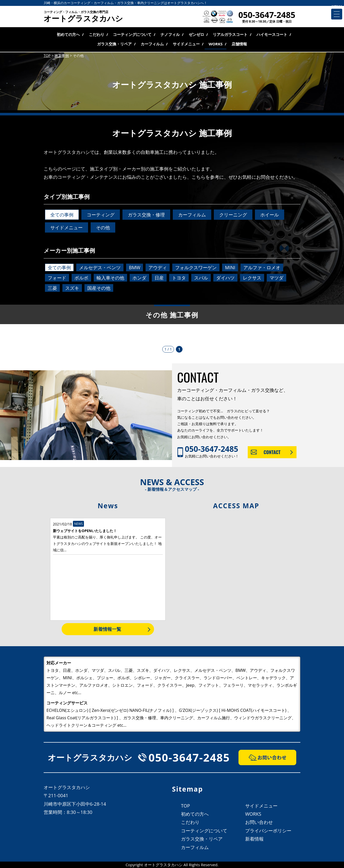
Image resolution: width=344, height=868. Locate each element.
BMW (135, 267)
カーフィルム (152, 44)
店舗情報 (239, 44)
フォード (57, 278)
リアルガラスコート (230, 34)
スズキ (72, 288)
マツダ (276, 278)
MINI (230, 267)
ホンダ (139, 278)
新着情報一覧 (107, 629)
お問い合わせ (259, 822)
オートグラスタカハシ (83, 17)
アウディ (158, 267)
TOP (185, 806)
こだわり (97, 34)
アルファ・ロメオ (262, 267)
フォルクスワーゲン (196, 267)
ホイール (270, 215)
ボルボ (81, 278)
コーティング (101, 215)
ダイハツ (225, 278)
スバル (201, 278)
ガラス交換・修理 (146, 215)
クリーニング (233, 215)
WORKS (216, 44)
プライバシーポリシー (268, 831)
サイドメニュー (186, 44)
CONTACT (272, 452)
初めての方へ (68, 34)
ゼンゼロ (196, 34)
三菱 (52, 288)
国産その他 (99, 288)
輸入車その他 (110, 278)
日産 (159, 278)
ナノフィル (170, 34)
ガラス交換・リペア (114, 44)
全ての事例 (62, 215)
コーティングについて (132, 34)
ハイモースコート (272, 34)
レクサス (252, 278)
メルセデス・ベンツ (100, 267)
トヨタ (179, 278)
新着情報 (254, 839)
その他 (103, 227)
